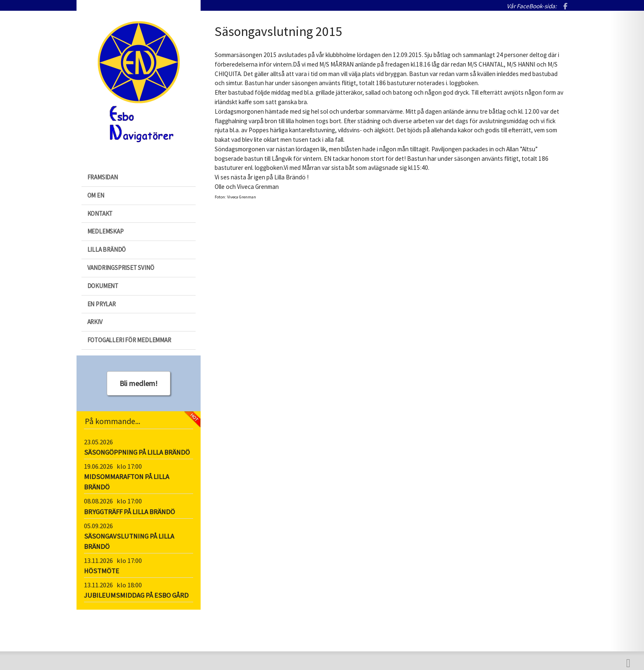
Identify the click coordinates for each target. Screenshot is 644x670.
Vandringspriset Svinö (121, 268)
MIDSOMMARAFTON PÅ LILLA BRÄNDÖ (127, 482)
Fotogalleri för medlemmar (129, 340)
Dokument (103, 286)
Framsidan (103, 177)
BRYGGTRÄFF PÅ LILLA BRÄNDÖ (129, 512)
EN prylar (102, 304)
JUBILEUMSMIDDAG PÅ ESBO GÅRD (136, 595)
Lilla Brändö (107, 249)
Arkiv (95, 322)
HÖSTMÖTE (102, 571)
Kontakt (100, 213)
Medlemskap (105, 231)
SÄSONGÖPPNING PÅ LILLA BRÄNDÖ (137, 452)
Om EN (96, 195)
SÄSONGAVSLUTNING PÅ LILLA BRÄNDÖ (129, 541)
